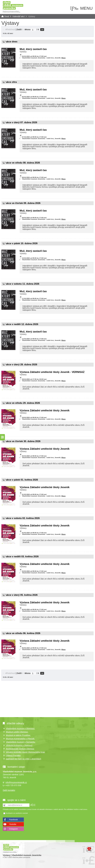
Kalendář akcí (19, 16)
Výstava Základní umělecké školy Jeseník (45, 410)
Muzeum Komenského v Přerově (20, 739)
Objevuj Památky (13, 755)
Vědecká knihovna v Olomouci (19, 745)
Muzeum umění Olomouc (17, 732)
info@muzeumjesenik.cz (16, 782)
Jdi (42, 30)
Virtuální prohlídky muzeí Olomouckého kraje (25, 752)
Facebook (13, 820)
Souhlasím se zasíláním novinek (17, 813)
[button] (9, 29)
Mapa (64, 58)
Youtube (13, 824)
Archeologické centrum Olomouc (20, 749)
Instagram (13, 829)
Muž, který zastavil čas (33, 49)
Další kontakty (9, 790)
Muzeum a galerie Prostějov (18, 735)
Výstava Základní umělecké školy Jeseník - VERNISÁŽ (52, 372)
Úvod (13, 7)
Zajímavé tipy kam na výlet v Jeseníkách (24, 759)
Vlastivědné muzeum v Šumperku (21, 742)
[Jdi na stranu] (33, 30)
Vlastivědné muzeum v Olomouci (20, 729)
